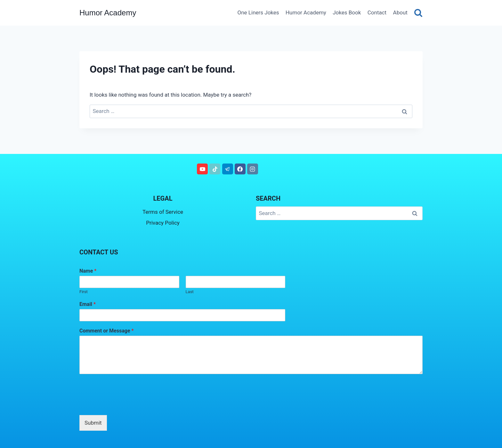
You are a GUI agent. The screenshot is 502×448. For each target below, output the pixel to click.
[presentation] (128, 404)
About (400, 12)
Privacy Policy (163, 223)
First (84, 292)
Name (88, 271)
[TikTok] (215, 169)
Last (190, 292)
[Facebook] (240, 169)
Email (88, 304)
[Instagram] (253, 169)
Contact (377, 12)
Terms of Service (163, 212)
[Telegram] (228, 169)
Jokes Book (347, 12)
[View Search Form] (418, 13)
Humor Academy (306, 12)
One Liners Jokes (258, 12)
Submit (93, 423)
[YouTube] (202, 169)
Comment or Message (106, 331)
